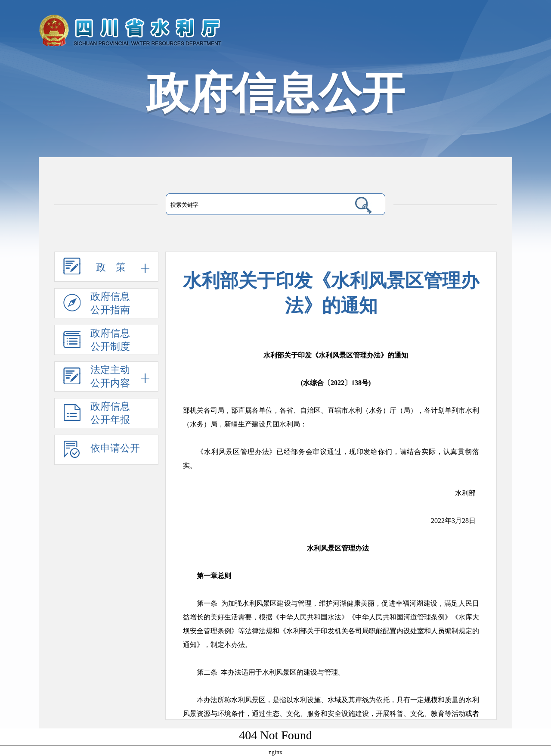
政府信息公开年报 (97, 415)
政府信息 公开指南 (97, 305)
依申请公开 (102, 453)
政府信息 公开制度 (97, 342)
